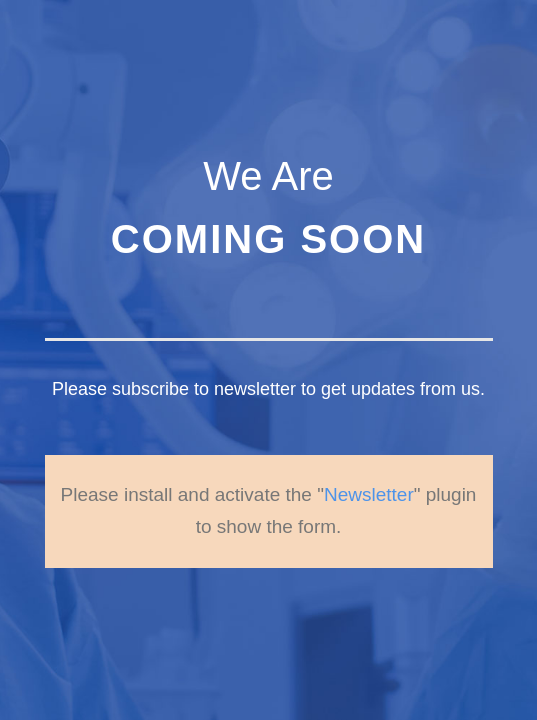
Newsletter (369, 462)
